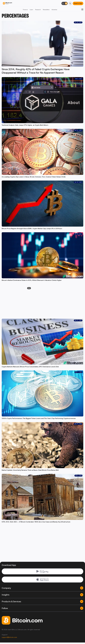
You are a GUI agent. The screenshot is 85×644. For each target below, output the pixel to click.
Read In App (78, 3)
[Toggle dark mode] (65, 3)
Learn (31, 10)
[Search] (70, 3)
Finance (25, 10)
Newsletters (46, 10)
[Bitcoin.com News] (7, 3)
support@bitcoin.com (9, 637)
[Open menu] (82, 9)
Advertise (54, 10)
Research (38, 10)
